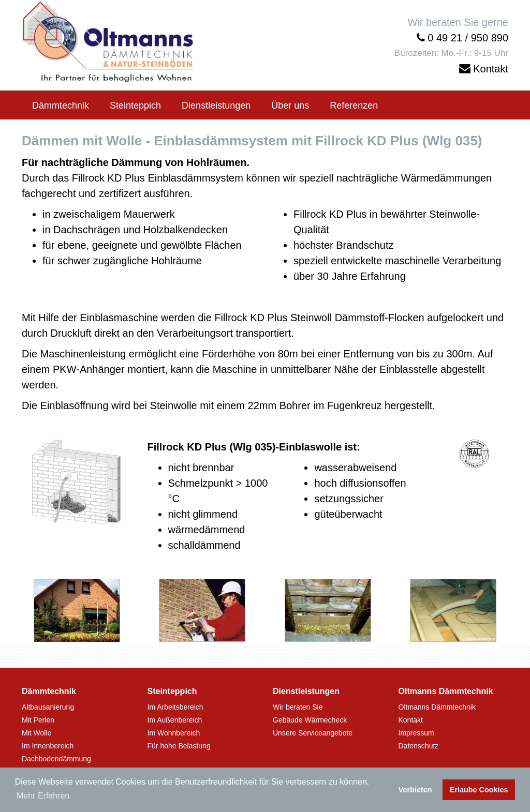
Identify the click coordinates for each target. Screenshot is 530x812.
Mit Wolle (36, 733)
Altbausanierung (48, 707)
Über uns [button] (290, 106)
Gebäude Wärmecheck (310, 720)
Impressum (416, 733)
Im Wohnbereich (174, 733)
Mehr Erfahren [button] (43, 796)
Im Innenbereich (48, 746)
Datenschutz (419, 746)
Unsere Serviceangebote (313, 733)
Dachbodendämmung (56, 759)
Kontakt (491, 69)
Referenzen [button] (354, 106)
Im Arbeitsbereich (175, 707)
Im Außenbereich (175, 720)
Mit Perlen (38, 720)
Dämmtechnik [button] (61, 106)
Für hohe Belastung (179, 746)
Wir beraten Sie (298, 707)
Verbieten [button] (415, 790)
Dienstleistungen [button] (216, 106)
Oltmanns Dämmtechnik (437, 707)
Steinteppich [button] (135, 106)
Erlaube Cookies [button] (479, 790)
